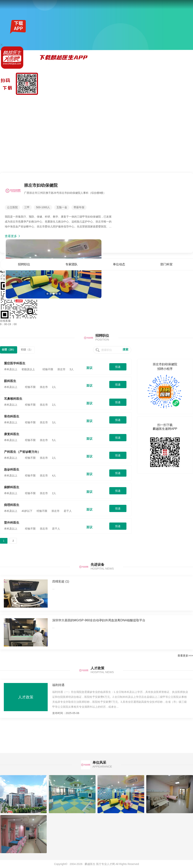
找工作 (21, 100)
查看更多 (13, 236)
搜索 (125, 349)
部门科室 (176, 100)
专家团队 (152, 100)
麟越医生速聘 (8, 100)
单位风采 (188, 100)
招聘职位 (141, 100)
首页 (131, 100)
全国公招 (31, 100)
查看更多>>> (185, 656)
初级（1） (27, 349)
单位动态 (164, 100)
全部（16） (9, 349)
